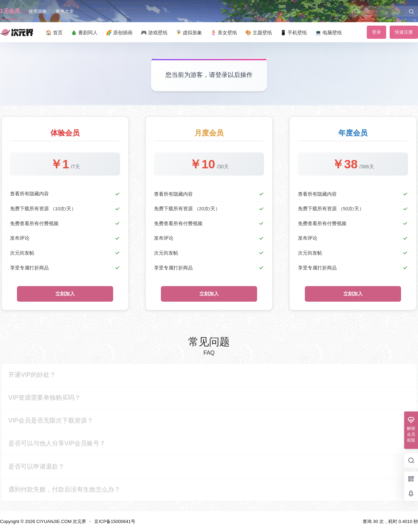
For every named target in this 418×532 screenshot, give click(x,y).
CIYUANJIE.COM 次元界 (61, 521)
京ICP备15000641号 (115, 521)
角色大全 (65, 11)
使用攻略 (38, 11)
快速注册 (404, 32)
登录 (376, 32)
